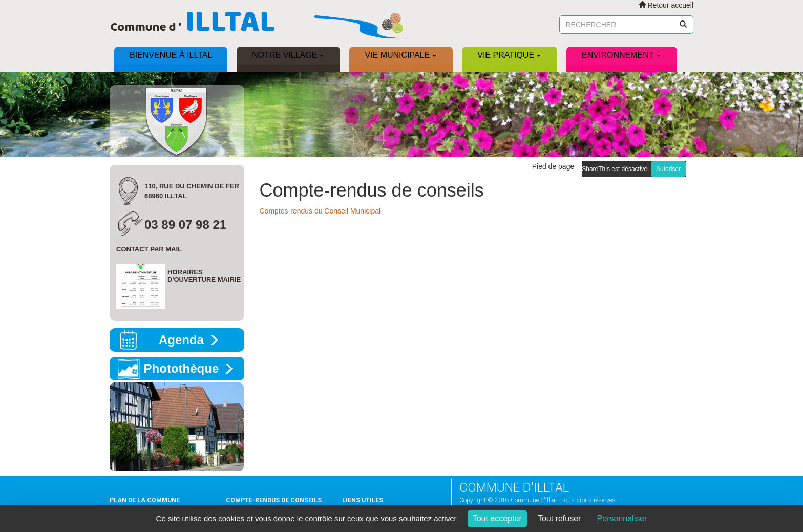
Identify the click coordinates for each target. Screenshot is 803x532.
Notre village (288, 55)
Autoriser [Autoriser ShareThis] (668, 169)
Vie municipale (400, 55)
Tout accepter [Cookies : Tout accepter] (497, 518)
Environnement (621, 55)
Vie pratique (509, 55)
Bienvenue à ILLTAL (171, 55)
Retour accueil (666, 5)
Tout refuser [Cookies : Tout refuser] (559, 518)
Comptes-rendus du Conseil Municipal (320, 211)
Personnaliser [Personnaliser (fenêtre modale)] (622, 518)
